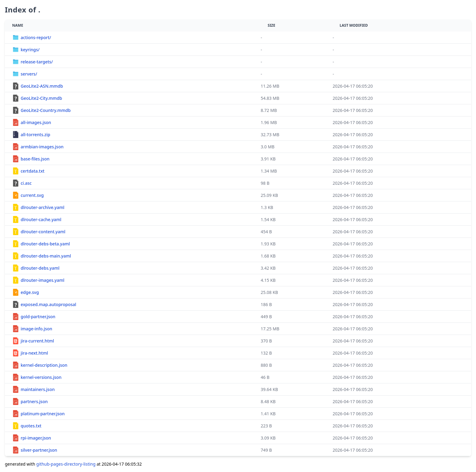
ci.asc (26, 183)
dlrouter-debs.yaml (40, 268)
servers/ (29, 74)
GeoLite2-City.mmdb (41, 98)
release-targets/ (37, 62)
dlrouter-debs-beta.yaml (45, 244)
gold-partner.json (38, 317)
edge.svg (30, 292)
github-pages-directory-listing (66, 464)
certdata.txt (32, 171)
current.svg (32, 195)
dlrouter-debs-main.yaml (46, 256)
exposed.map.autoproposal (48, 304)
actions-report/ (36, 37)
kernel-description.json (44, 365)
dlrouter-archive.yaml (42, 207)
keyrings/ (30, 50)
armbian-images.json (42, 147)
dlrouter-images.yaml (42, 280)
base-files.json (35, 159)
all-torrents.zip (35, 135)
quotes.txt (31, 426)
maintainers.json (38, 389)
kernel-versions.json (41, 377)
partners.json (34, 401)
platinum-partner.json (43, 414)
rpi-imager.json (36, 438)
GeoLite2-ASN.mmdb (42, 86)
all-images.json (36, 122)
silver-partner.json (39, 450)
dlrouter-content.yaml (43, 232)
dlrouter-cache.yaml (41, 219)
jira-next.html (34, 353)
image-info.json (36, 329)
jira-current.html (37, 341)
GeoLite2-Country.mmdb (46, 110)
